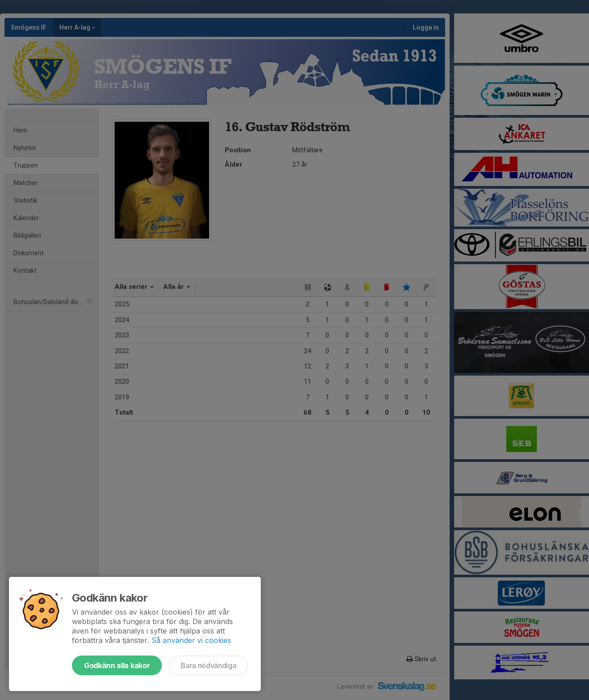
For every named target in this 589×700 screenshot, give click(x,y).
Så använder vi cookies (191, 640)
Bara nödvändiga (208, 665)
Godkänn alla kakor (117, 665)
